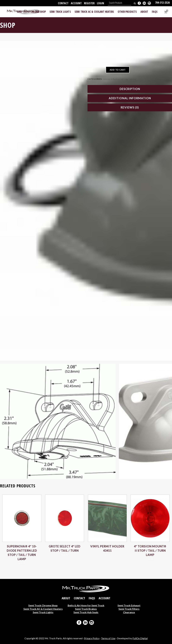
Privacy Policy (92, 638)
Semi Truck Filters (129, 609)
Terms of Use (108, 638)
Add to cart (118, 70)
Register (89, 3)
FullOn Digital (140, 638)
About (66, 598)
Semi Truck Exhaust (129, 605)
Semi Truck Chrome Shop (43, 605)
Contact (63, 3)
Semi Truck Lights (43, 612)
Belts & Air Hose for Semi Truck (86, 605)
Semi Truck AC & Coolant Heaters (43, 609)
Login (100, 3)
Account (76, 3)
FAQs (92, 598)
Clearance (129, 612)
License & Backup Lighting (115, 79)
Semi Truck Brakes (86, 609)
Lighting (132, 79)
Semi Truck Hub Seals (86, 612)
